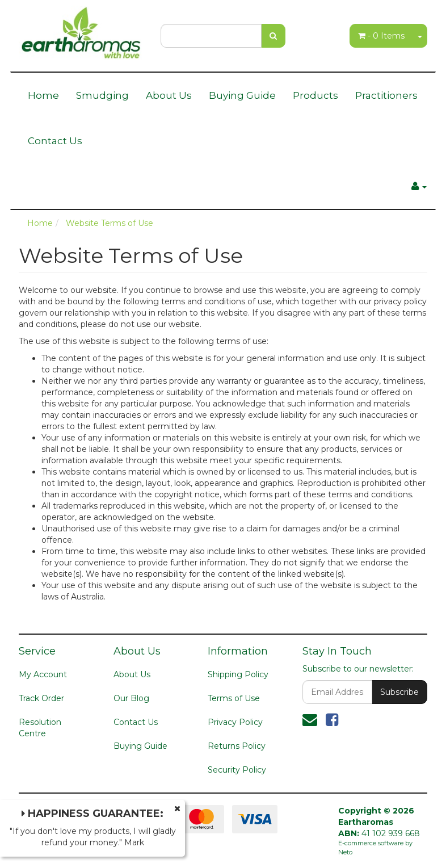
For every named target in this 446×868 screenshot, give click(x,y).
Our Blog (131, 698)
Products (315, 95)
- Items (381, 36)
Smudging (102, 95)
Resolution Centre (40, 728)
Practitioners (386, 95)
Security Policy (237, 770)
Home (43, 95)
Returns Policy (237, 746)
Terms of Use (234, 698)
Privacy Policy (235, 722)
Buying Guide (242, 95)
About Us (169, 95)
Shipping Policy (238, 674)
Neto (345, 852)
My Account (43, 674)
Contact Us (55, 141)
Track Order (41, 698)
